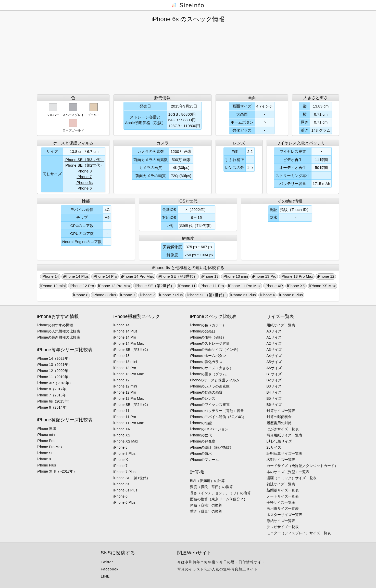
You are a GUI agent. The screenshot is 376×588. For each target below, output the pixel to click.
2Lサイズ (274, 447)
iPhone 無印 (47, 429)
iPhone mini (46, 435)
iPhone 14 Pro (105, 276)
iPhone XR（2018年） (55, 383)
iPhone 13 (210, 276)
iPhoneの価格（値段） (208, 337)
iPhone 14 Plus (76, 276)
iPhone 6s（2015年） (54, 401)
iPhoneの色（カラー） (208, 325)
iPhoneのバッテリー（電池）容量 (217, 411)
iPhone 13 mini (235, 276)
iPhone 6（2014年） (53, 407)
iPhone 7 (84, 177)
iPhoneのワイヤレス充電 (210, 405)
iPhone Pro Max (50, 447)
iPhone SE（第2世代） (84, 165)
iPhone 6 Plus (291, 295)
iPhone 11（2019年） (54, 377)
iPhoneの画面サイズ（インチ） (215, 350)
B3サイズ (274, 386)
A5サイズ (274, 362)
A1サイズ (274, 337)
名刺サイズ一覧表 (281, 460)
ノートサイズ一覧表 (283, 496)
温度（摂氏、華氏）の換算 (211, 487)
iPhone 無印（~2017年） (57, 471)
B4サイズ (274, 392)
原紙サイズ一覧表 (281, 521)
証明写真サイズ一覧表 (284, 453)
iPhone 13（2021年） (54, 365)
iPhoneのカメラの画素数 (210, 386)
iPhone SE (45, 453)
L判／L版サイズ (279, 441)
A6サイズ (274, 368)
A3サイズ (274, 350)
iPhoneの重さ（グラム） (210, 374)
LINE (105, 576)
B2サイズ (274, 380)
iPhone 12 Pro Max (115, 286)
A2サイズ (274, 343)
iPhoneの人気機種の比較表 (59, 331)
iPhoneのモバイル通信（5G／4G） (218, 417)
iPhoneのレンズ (203, 398)
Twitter (107, 562)
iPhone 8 (84, 171)
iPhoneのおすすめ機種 (55, 325)
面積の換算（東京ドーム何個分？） (219, 499)
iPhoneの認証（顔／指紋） (212, 447)
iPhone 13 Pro (264, 276)
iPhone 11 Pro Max (244, 286)
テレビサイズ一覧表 (283, 527)
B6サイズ (274, 405)
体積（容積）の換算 (206, 505)
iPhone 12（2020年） (54, 371)
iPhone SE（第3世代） (84, 160)
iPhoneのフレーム (205, 460)
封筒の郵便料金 (279, 417)
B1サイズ (274, 374)
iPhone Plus (47, 465)
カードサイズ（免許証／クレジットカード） (302, 466)
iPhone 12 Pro (82, 286)
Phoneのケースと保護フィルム (215, 380)
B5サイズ (274, 398)
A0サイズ (274, 331)
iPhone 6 (84, 188)
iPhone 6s (84, 183)
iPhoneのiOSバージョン (209, 429)
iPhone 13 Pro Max (297, 276)
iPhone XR (274, 286)
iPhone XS (296, 286)
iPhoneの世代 (201, 435)
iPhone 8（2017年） (53, 389)
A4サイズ (274, 356)
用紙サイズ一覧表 (281, 325)
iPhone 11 (187, 286)
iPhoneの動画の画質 (206, 392)
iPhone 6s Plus (243, 295)
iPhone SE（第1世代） (206, 295)
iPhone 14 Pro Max (137, 276)
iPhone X (128, 295)
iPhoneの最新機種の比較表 (59, 337)
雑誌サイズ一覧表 (281, 484)
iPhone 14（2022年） (54, 358)
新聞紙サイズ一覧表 (283, 490)
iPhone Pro (46, 441)
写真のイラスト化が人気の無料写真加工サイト (217, 569)
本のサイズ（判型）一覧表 (288, 472)
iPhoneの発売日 (203, 331)
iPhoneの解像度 (203, 441)
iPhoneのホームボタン (208, 356)
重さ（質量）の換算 (206, 511)
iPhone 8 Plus (104, 295)
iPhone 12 (326, 276)
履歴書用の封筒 (279, 423)
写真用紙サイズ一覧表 (284, 435)
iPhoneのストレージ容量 (210, 343)
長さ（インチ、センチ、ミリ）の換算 (220, 493)
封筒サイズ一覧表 (281, 411)
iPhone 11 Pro (212, 286)
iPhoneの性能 (201, 423)
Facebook (110, 569)
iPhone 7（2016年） (53, 395)
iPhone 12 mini (53, 286)
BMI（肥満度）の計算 (208, 481)
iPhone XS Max (323, 286)
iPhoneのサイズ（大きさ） (212, 368)
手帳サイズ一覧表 (281, 502)
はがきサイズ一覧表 (283, 429)
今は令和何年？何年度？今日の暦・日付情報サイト (221, 562)
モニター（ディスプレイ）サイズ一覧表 (299, 533)
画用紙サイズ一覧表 (283, 509)
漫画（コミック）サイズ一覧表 (292, 478)
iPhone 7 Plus (171, 295)
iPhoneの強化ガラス (206, 362)
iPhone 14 (50, 276)
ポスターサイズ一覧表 (284, 515)
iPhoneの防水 (201, 453)
